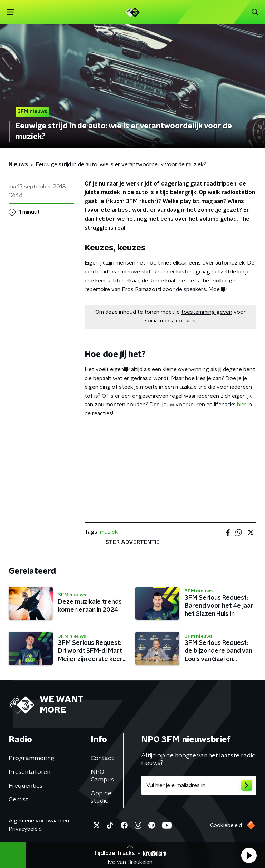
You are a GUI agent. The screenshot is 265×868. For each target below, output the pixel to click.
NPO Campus (102, 776)
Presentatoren (30, 772)
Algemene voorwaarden (39, 821)
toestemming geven (207, 312)
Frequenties (26, 786)
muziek (109, 532)
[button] (249, 855)
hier (242, 405)
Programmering (32, 758)
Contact (102, 758)
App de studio (101, 797)
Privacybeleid (25, 829)
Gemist (18, 800)
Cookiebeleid (226, 825)
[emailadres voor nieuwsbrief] (199, 785)
